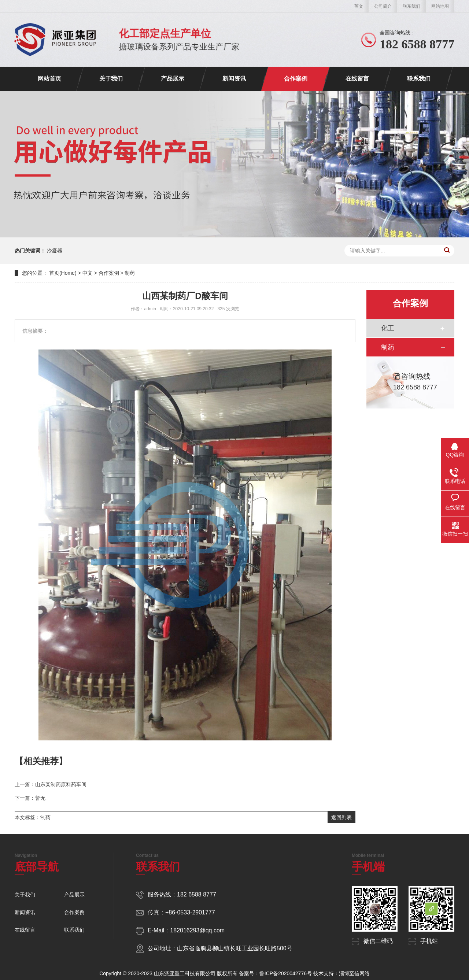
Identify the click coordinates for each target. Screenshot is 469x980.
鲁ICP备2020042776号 (286, 973)
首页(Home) (63, 273)
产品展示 (173, 79)
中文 (88, 273)
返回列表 (341, 817)
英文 (359, 6)
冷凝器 (55, 251)
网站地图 (440, 6)
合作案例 (296, 79)
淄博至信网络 (354, 973)
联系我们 (411, 6)
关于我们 (111, 79)
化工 (388, 328)
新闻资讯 (234, 79)
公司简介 (383, 6)
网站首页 (49, 79)
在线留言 (357, 79)
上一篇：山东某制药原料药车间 (51, 784)
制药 (130, 273)
